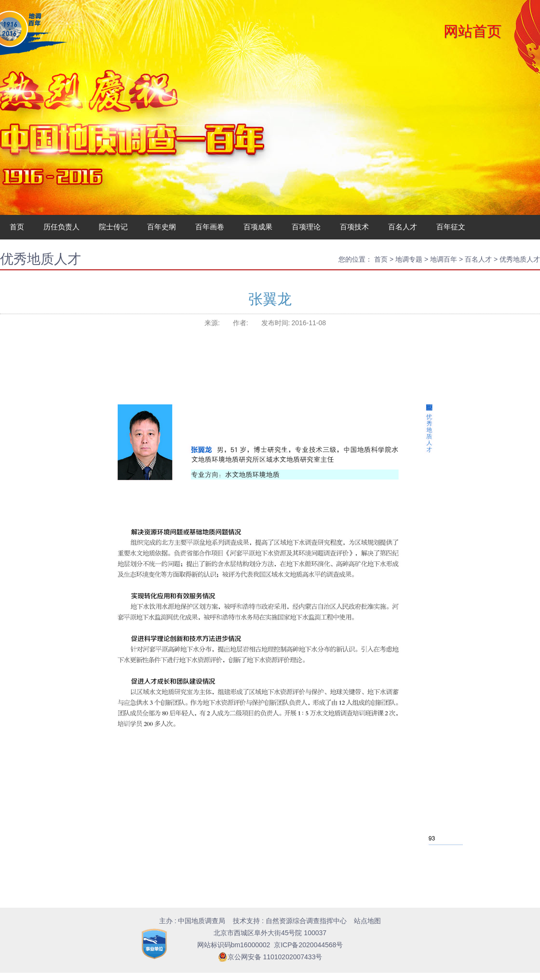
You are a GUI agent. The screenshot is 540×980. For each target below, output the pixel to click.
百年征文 (451, 227)
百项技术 (354, 227)
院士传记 (113, 227)
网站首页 (472, 31)
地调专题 (409, 259)
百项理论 (306, 227)
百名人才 (403, 227)
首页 (17, 227)
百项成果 (258, 227)
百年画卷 (210, 227)
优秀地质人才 (520, 259)
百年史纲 (162, 227)
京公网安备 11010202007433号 (270, 957)
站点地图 (367, 921)
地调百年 (444, 259)
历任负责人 (61, 227)
